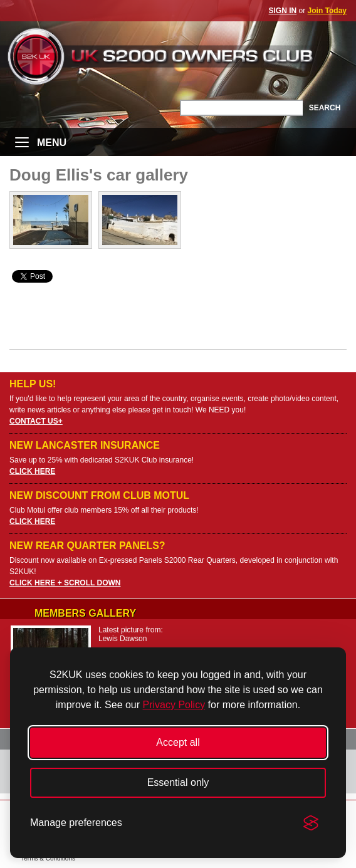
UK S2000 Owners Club (178, 56)
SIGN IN (283, 11)
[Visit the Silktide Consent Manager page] (311, 823)
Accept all (178, 742)
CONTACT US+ (36, 421)
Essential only (178, 782)
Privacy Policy (174, 705)
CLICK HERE (32, 471)
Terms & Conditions (48, 858)
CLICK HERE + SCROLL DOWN (65, 583)
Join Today (327, 11)
